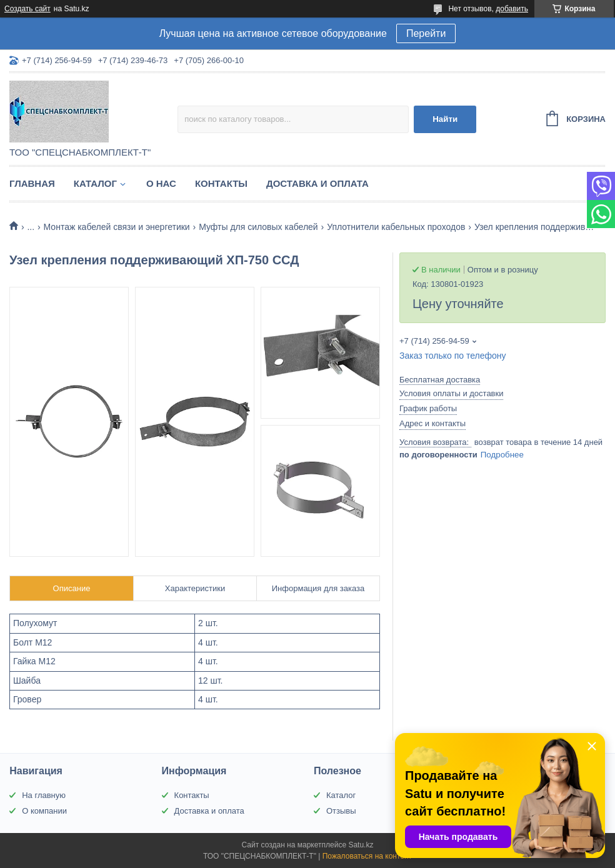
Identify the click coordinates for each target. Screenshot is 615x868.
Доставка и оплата (317, 183)
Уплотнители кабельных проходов (396, 227)
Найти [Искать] (445, 119)
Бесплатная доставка (440, 380)
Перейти (426, 33)
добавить (512, 9)
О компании (44, 811)
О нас (161, 183)
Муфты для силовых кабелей (258, 227)
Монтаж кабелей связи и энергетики (117, 227)
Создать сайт (27, 9)
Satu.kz (361, 845)
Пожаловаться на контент (367, 856)
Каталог (95, 183)
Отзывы (341, 811)
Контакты (221, 183)
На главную (44, 795)
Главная (32, 183)
